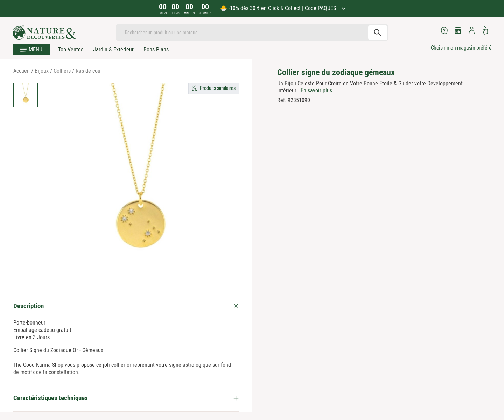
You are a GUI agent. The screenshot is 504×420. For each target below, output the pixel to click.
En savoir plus (316, 90)
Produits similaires (218, 88)
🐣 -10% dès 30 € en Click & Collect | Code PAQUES (279, 8)
